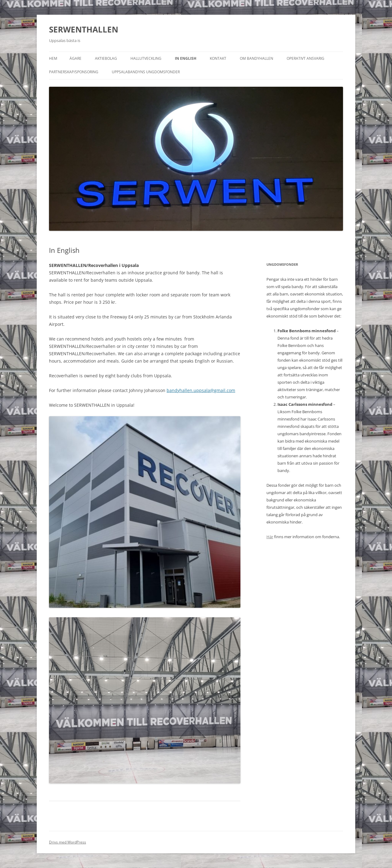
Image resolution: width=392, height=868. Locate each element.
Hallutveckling (146, 58)
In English (186, 58)
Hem (53, 58)
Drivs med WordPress (68, 842)
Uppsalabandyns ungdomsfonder (146, 72)
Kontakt (218, 58)
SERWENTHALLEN (84, 29)
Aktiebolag (106, 58)
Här (270, 537)
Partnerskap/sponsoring (74, 72)
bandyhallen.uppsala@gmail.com (201, 390)
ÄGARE (75, 58)
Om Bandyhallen (256, 58)
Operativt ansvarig (305, 58)
